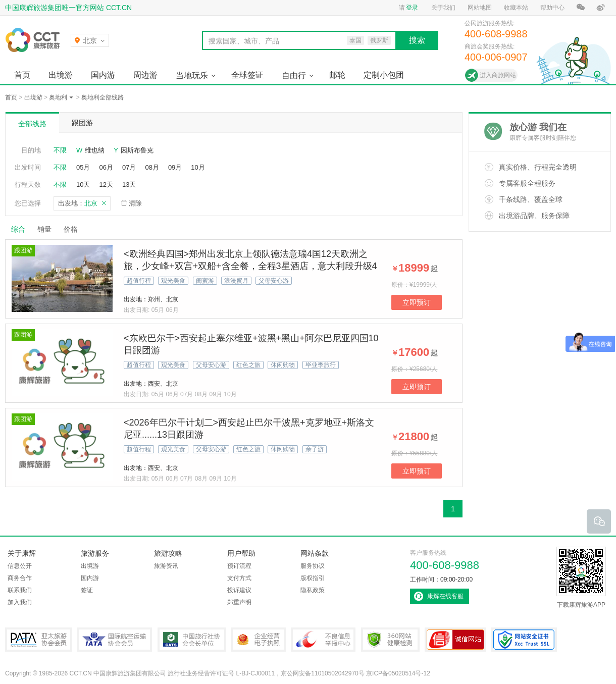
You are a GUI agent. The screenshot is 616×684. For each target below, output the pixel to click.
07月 (129, 167)
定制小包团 (384, 75)
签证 (87, 590)
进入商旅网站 (498, 75)
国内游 (103, 75)
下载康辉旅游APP (581, 577)
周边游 (145, 75)
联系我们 (20, 590)
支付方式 (239, 578)
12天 (106, 185)
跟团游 (82, 123)
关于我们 (443, 8)
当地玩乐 (192, 75)
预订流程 (239, 566)
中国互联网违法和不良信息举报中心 (323, 640)
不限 (60, 150)
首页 (22, 75)
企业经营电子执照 (259, 640)
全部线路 (32, 124)
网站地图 (480, 8)
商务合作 (20, 578)
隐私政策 (313, 590)
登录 (412, 8)
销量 (44, 229)
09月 (175, 167)
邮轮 (337, 75)
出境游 (61, 75)
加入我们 (20, 602)
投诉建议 (239, 590)
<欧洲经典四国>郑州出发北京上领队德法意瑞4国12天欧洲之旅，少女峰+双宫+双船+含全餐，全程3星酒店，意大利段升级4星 (250, 266)
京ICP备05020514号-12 (398, 673)
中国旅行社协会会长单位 (192, 640)
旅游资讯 (166, 566)
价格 (74, 229)
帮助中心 (552, 8)
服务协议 (313, 566)
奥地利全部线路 (102, 97)
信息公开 (20, 566)
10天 (83, 185)
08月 (152, 167)
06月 (106, 167)
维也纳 (95, 150)
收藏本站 (516, 8)
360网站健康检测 (390, 640)
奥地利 (58, 97)
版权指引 (313, 578)
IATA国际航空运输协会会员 (115, 640)
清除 (135, 203)
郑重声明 (239, 602)
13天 (129, 185)
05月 (83, 167)
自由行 (294, 75)
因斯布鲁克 (137, 150)
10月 (198, 167)
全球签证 (247, 75)
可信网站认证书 (455, 640)
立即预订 (417, 302)
